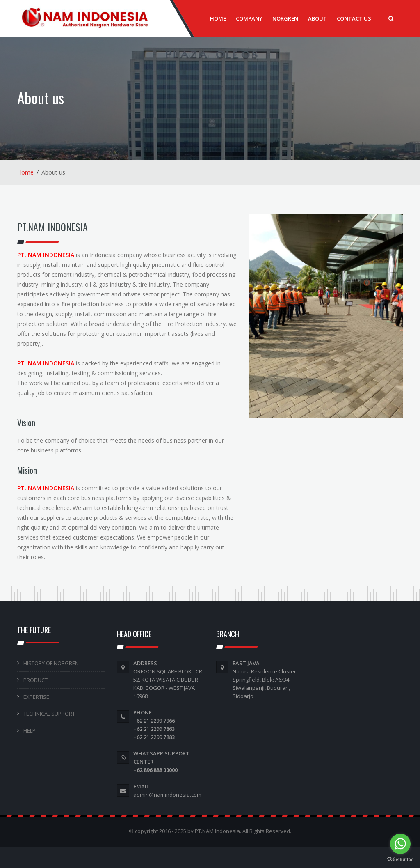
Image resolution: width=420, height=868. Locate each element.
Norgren (285, 18)
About (317, 18)
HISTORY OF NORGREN (51, 663)
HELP (30, 730)
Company (249, 18)
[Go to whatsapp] (400, 844)
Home (218, 18)
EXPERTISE (36, 697)
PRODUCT (35, 680)
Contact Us (354, 18)
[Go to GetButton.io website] (400, 860)
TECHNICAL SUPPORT (49, 714)
